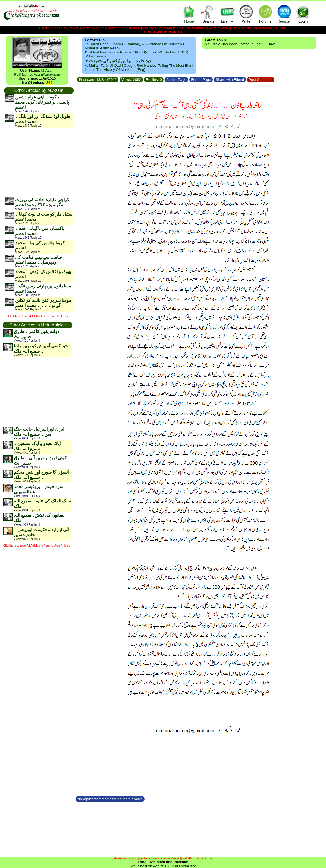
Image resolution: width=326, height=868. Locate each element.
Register (284, 14)
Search (208, 14)
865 (49, 83)
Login (303, 14)
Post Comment (261, 80)
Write (246, 14)
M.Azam (48, 70)
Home (189, 14)
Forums (265, 14)
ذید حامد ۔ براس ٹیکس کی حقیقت (120, 61)
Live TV (227, 14)
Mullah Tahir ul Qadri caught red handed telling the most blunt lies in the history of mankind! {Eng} (139, 68)
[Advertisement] (39, 162)
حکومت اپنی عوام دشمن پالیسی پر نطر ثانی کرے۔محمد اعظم (42, 102)
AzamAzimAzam (47, 74)
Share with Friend (230, 80)
